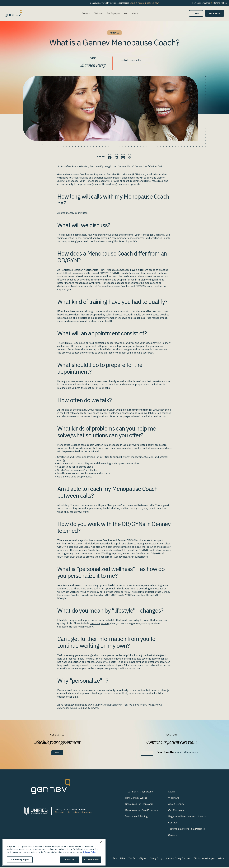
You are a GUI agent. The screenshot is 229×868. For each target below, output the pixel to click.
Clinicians (98, 13)
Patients (86, 13)
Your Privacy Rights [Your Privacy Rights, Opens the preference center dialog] (20, 860)
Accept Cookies (92, 860)
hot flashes (92, 470)
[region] (54, 852)
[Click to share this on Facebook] (106, 157)
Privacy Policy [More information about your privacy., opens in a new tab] (90, 852)
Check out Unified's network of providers (74, 813)
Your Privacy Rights (137, 859)
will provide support (118, 181)
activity (105, 623)
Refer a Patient (221, 3)
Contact (173, 824)
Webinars (174, 799)
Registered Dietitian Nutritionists (187, 817)
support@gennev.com (191, 752)
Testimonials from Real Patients (186, 830)
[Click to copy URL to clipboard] (133, 157)
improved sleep (84, 467)
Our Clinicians (176, 811)
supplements (85, 477)
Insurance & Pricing (136, 817)
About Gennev (176, 805)
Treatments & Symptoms (139, 792)
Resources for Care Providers (142, 811)
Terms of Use (119, 859)
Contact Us (147, 754)
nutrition (95, 623)
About (135, 13)
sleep (60, 321)
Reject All (70, 860)
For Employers (114, 13)
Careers (173, 836)
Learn (125, 13)
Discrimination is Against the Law (209, 859)
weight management (134, 457)
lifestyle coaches (67, 280)
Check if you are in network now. (144, 3)
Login (196, 13)
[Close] (101, 842)
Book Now (215, 13)
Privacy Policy (156, 859)
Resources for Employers (139, 805)
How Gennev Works (201, 3)
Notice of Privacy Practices (178, 859)
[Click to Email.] (124, 157)
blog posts (63, 665)
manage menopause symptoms (83, 283)
